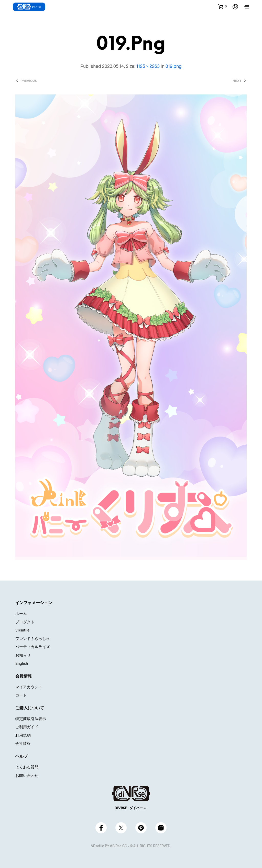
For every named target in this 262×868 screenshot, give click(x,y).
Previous (29, 81)
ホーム (21, 613)
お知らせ (23, 655)
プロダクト (25, 622)
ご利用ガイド (27, 727)
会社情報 (23, 743)
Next (237, 81)
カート (21, 695)
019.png (174, 66)
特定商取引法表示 (31, 719)
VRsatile (22, 630)
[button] (222, 6)
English (22, 663)
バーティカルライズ (33, 647)
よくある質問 (27, 767)
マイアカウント (29, 687)
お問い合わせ (27, 775)
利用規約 (23, 735)
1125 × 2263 (148, 66)
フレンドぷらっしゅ (33, 638)
